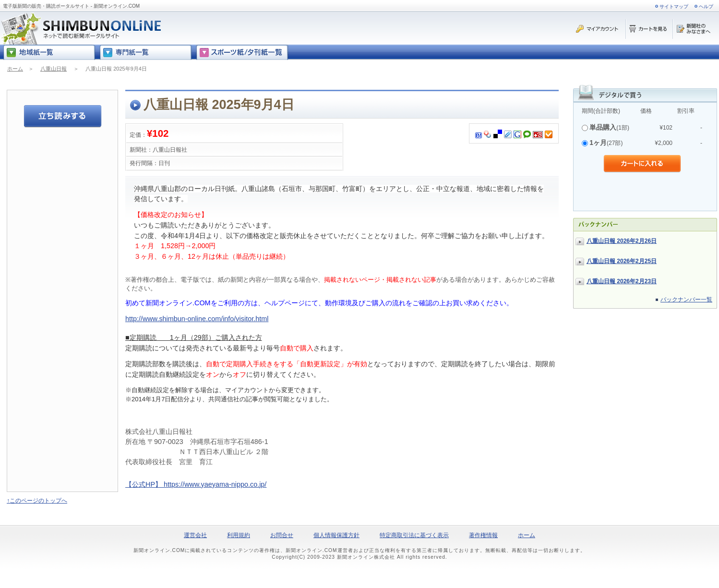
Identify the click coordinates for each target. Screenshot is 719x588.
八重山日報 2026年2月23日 (622, 281)
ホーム (15, 69)
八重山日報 (54, 69)
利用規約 (239, 535)
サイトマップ (674, 6)
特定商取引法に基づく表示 (414, 535)
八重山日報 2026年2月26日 (622, 241)
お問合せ (282, 535)
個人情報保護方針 (336, 535)
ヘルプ (706, 6)
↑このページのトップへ (37, 501)
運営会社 (195, 535)
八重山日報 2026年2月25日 (622, 261)
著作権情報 (483, 535)
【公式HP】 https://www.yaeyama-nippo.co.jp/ (196, 484)
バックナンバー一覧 (686, 300)
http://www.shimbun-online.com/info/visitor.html (197, 319)
